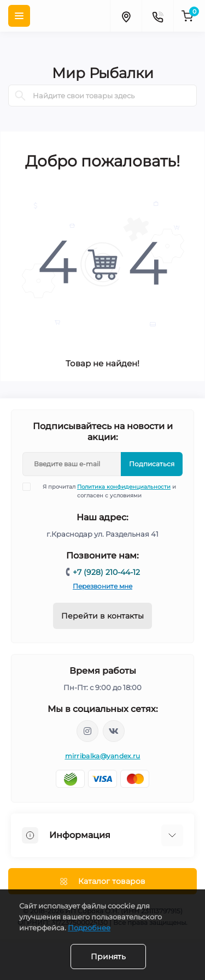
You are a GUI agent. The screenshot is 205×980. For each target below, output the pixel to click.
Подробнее (89, 928)
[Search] (20, 96)
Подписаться (152, 464)
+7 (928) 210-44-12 (106, 572)
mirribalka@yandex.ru (103, 756)
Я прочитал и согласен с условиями (106, 491)
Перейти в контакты (102, 616)
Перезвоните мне (102, 586)
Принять (108, 957)
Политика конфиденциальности (124, 487)
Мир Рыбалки (103, 73)
